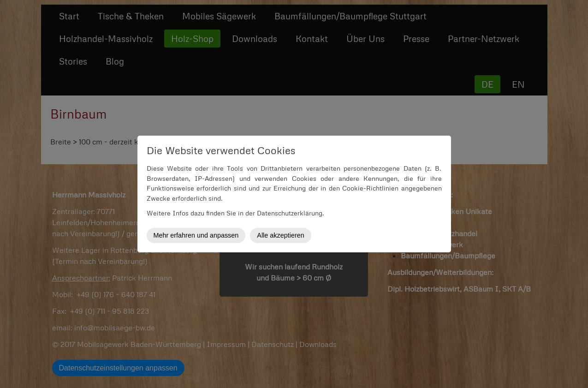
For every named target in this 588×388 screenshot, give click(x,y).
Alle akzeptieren (280, 235)
